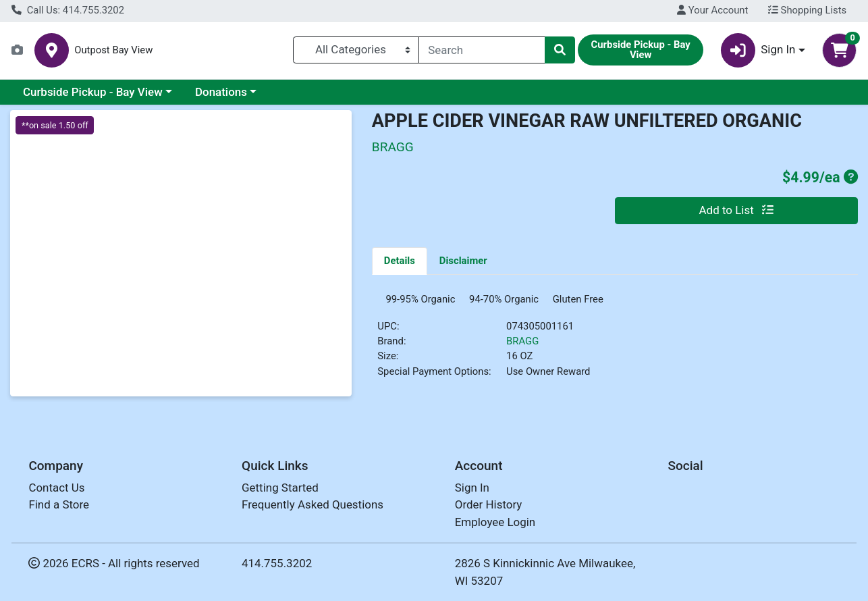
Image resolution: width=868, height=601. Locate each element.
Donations (221, 92)
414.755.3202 (277, 563)
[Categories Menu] (356, 50)
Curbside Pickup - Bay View (93, 92)
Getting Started (280, 488)
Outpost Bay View (113, 50)
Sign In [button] (758, 50)
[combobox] (482, 50)
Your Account (712, 10)
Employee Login (495, 522)
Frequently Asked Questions (313, 504)
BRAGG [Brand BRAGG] (522, 346)
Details (400, 261)
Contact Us (56, 488)
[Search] (482, 50)
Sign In (472, 488)
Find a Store (59, 504)
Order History (489, 504)
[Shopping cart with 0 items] (839, 50)
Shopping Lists (807, 10)
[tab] (400, 261)
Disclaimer (463, 261)
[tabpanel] (615, 344)
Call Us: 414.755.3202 (68, 10)
